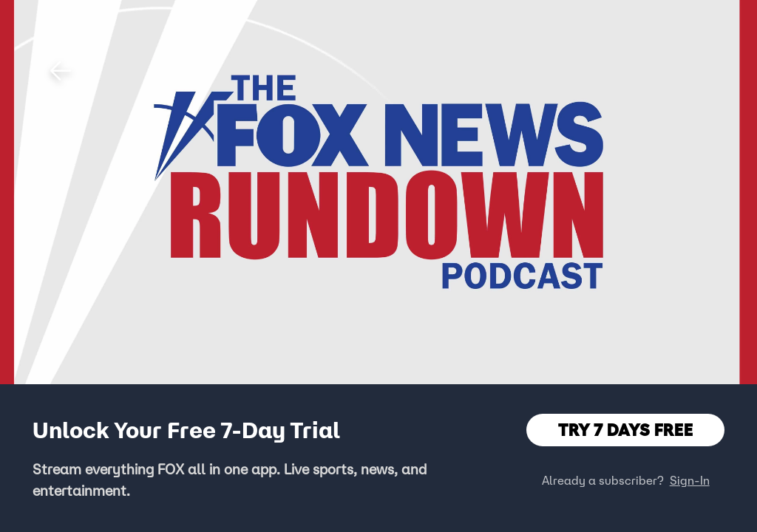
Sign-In (690, 480)
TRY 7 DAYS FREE (626, 430)
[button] (61, 71)
